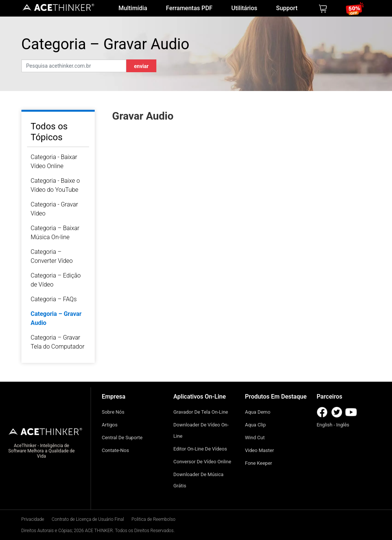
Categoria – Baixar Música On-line (55, 233)
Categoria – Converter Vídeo (52, 256)
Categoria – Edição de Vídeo (56, 280)
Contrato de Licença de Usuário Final (88, 519)
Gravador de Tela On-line (201, 412)
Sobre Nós (113, 412)
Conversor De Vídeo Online (202, 462)
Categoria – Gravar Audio (56, 318)
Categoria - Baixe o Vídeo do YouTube (55, 185)
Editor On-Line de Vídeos (200, 449)
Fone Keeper (259, 463)
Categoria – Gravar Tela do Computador (58, 342)
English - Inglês (333, 425)
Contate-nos (116, 450)
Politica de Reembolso (154, 519)
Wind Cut (255, 438)
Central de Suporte (122, 438)
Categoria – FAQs (54, 299)
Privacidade (33, 519)
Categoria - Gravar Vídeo (54, 209)
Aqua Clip (255, 425)
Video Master (260, 450)
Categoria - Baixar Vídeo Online (54, 162)
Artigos (110, 425)
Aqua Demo (258, 412)
